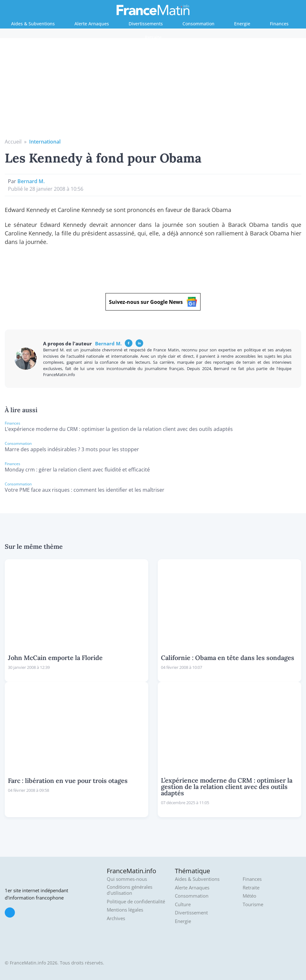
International (45, 142)
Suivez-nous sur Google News (153, 302)
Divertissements (146, 24)
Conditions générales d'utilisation (130, 890)
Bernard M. (31, 181)
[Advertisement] (153, 90)
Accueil (13, 142)
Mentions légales (125, 910)
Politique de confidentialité (136, 902)
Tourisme (253, 904)
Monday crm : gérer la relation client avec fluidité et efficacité (77, 470)
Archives (116, 918)
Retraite (153, 37)
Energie (242, 24)
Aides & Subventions (33, 24)
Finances (279, 24)
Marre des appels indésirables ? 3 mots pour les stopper (72, 449)
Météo (249, 896)
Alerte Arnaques (92, 24)
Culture (183, 904)
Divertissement (191, 913)
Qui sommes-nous (127, 879)
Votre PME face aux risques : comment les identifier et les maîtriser (85, 490)
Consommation (198, 24)
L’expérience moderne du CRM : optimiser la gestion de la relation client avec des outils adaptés (119, 429)
